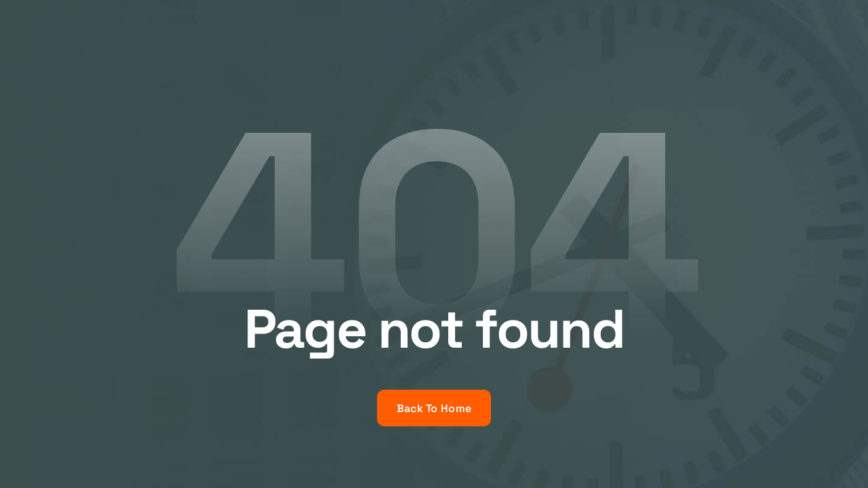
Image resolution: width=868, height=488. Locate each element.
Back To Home (434, 408)
